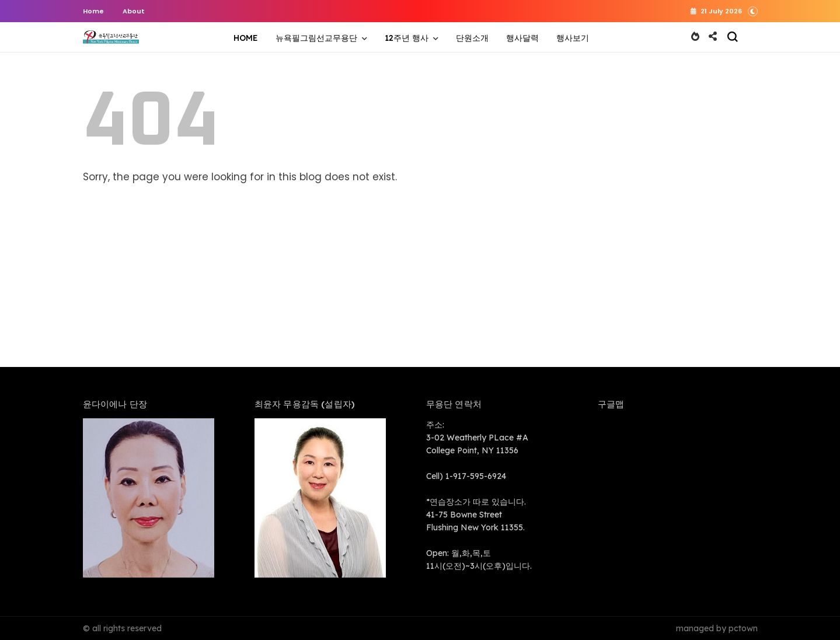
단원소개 (472, 38)
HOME (246, 38)
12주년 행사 (407, 38)
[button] (753, 10)
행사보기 (573, 38)
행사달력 (522, 38)
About (134, 11)
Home (93, 11)
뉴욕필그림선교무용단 (316, 38)
